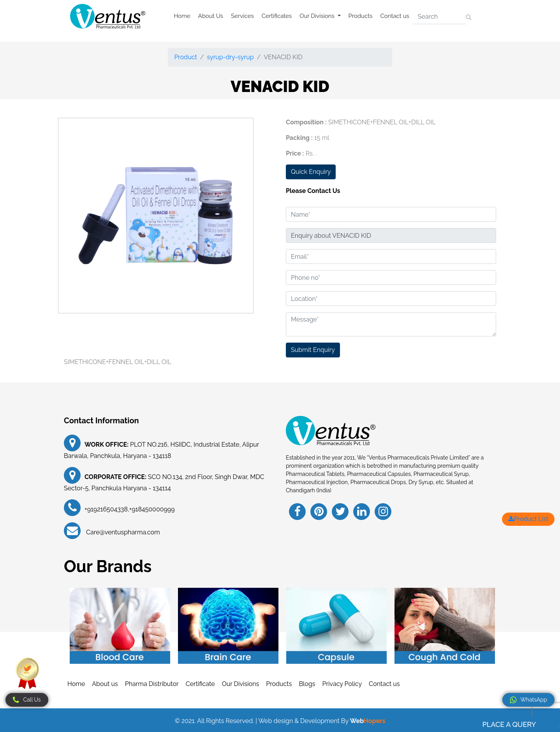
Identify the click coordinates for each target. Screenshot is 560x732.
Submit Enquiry (313, 350)
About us (105, 684)
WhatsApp (528, 700)
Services (242, 16)
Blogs (307, 684)
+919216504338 (106, 509)
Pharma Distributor (152, 684)
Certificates (277, 16)
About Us (211, 16)
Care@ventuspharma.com (122, 532)
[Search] (439, 17)
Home (182, 16)
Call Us (27, 700)
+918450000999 (152, 509)
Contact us (395, 16)
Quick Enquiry (311, 172)
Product (185, 57)
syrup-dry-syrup (231, 57)
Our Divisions (241, 684)
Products (361, 16)
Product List (528, 519)
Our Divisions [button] (318, 16)
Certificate (200, 684)
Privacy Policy (342, 684)
